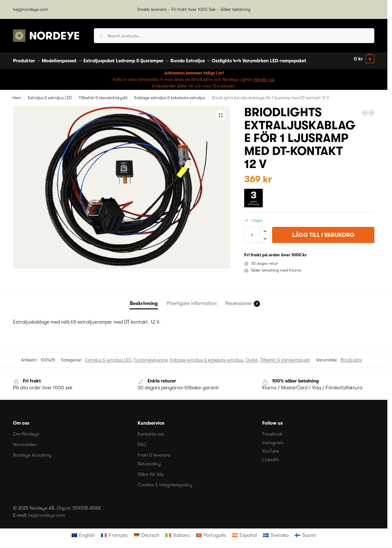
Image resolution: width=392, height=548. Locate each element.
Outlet (251, 356)
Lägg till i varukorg (323, 232)
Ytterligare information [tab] (192, 300)
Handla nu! (264, 76)
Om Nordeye (26, 431)
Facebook (272, 431)
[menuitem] (83, 532)
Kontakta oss (151, 431)
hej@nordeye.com (31, 9)
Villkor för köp (151, 471)
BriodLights (351, 356)
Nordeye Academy (32, 452)
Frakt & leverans (154, 452)
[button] (364, 59)
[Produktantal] (252, 232)
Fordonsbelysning (151, 356)
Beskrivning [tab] (144, 300)
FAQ (142, 441)
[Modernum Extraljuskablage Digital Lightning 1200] (371, 109)
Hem (17, 94)
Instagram (273, 439)
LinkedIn (271, 456)
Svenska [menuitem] (280, 532)
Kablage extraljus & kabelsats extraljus (170, 94)
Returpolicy (149, 460)
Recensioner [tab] (243, 300)
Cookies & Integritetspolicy (165, 481)
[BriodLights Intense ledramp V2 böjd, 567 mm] (365, 109)
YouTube (271, 448)
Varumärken (25, 441)
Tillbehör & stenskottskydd (103, 94)
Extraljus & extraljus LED (50, 94)
